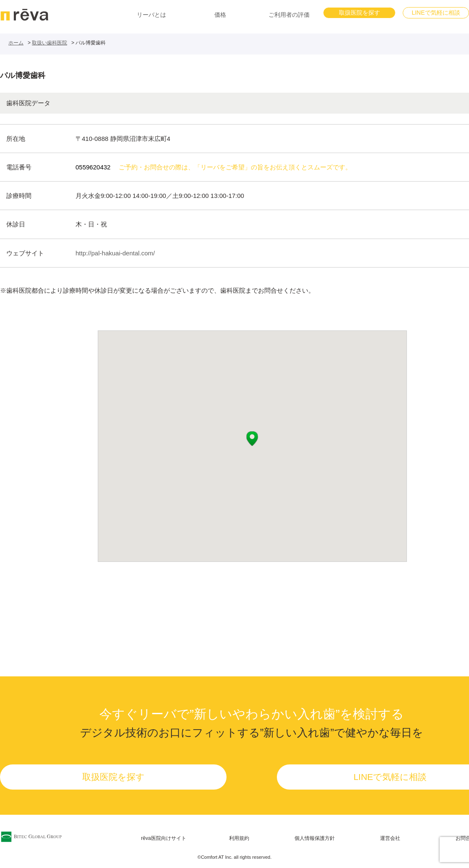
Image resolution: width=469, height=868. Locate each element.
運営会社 (390, 838)
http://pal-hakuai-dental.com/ (115, 253)
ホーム (16, 43)
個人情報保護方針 (315, 838)
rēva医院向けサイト (163, 838)
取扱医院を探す (360, 13)
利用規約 (239, 838)
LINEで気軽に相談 (436, 13)
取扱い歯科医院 (50, 43)
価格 (220, 15)
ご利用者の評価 (289, 15)
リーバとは (151, 15)
